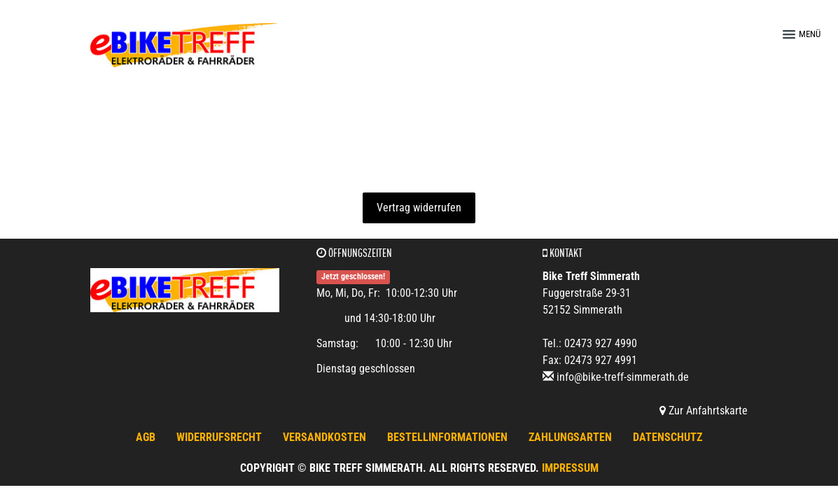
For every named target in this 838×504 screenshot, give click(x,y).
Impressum (570, 468)
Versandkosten (324, 437)
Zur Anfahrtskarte (704, 411)
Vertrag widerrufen (419, 208)
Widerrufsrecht (219, 437)
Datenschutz (668, 437)
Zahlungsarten (570, 437)
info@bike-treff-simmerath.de (623, 377)
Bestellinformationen (447, 437)
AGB (146, 437)
